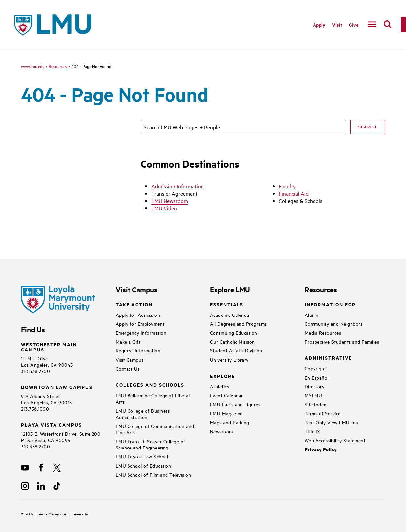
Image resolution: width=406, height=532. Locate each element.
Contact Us (128, 368)
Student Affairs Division (236, 350)
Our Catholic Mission (233, 341)
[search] (388, 24)
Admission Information (178, 186)
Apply (319, 25)
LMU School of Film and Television (153, 474)
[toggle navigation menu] (372, 24)
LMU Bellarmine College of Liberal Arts (153, 398)
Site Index (315, 404)
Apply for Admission (138, 315)
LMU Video (164, 208)
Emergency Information (141, 332)
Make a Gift (128, 341)
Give (354, 25)
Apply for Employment (140, 324)
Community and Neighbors (334, 324)
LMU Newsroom (170, 201)
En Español (317, 377)
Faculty (287, 186)
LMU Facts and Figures (235, 404)
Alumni (312, 315)
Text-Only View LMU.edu (332, 422)
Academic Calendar (231, 315)
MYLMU (314, 395)
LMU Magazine (226, 413)
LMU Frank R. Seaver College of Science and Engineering (150, 444)
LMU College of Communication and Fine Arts (155, 429)
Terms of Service (323, 413)
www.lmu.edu (33, 66)
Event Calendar (227, 395)
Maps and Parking (230, 422)
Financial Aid (294, 193)
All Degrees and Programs (239, 324)
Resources (58, 66)
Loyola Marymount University (57, 514)
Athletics (220, 386)
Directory (315, 386)
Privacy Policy (321, 449)
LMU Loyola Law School (142, 456)
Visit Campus (130, 360)
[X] (57, 468)
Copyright (315, 368)
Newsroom (221, 431)
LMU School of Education (144, 465)
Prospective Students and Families (342, 341)
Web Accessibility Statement (335, 440)
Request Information (138, 350)
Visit (337, 25)
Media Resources (323, 332)
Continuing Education (234, 332)
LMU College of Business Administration (143, 414)
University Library (229, 360)
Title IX (313, 431)
